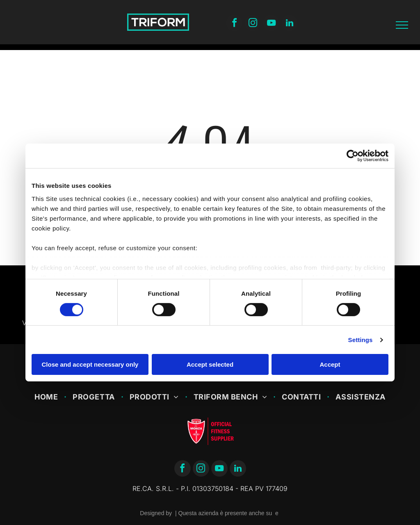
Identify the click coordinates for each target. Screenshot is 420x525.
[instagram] (253, 24)
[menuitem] (47, 397)
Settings (361, 340)
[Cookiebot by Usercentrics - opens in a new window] (353, 156)
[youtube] (271, 24)
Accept (330, 364)
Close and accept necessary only (90, 364)
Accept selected (210, 364)
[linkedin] (290, 24)
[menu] (402, 25)
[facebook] (234, 24)
